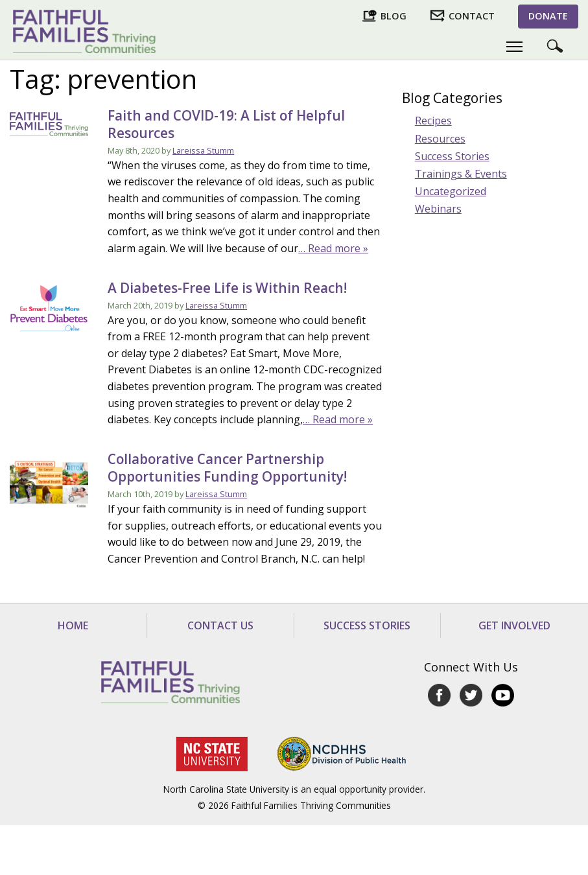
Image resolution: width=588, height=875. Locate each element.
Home (73, 625)
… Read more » (333, 248)
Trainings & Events (461, 174)
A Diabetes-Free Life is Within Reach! (227, 288)
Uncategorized (451, 191)
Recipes (433, 121)
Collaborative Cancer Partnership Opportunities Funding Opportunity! (227, 468)
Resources (440, 139)
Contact (472, 16)
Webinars (438, 209)
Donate (548, 16)
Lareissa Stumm (203, 150)
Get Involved (514, 625)
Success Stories (452, 156)
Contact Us (220, 625)
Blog (394, 16)
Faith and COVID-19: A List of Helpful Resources (226, 124)
